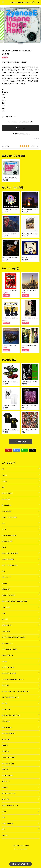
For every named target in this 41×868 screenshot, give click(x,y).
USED (4, 829)
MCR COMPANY (7, 541)
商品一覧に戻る (20, 442)
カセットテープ (6, 577)
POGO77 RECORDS (8, 757)
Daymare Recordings (9, 535)
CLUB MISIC (6, 721)
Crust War (5, 769)
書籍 (3, 487)
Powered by (20, 849)
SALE (3, 817)
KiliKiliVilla (5, 751)
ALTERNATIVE (6, 625)
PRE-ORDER (6, 499)
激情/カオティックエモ (8, 793)
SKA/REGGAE (6, 709)
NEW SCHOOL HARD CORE (11, 715)
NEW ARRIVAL (6, 505)
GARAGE (5, 661)
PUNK (4, 613)
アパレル (4, 481)
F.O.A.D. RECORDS (8, 559)
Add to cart (21, 128)
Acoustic (5, 787)
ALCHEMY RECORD (8, 595)
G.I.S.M (4, 811)
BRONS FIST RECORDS (10, 553)
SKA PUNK (5, 685)
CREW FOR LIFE (7, 643)
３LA (3, 523)
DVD (3, 571)
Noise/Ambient (7, 727)
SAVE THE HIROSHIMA (9, 565)
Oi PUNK (5, 619)
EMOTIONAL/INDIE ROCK (10, 697)
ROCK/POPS (6, 631)
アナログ (4, 475)
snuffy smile (6, 739)
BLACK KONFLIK (7, 655)
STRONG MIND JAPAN (9, 649)
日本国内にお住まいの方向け (20, 134)
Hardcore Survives (8, 733)
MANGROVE (6, 589)
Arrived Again (6, 511)
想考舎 (4, 547)
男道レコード (6, 781)
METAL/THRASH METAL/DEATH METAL (15, 691)
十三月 (4, 529)
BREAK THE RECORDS (9, 517)
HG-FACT (5, 745)
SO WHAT (5, 835)
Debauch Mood (7, 775)
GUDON (4, 583)
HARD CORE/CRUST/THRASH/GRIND (14, 601)
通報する (37, 139)
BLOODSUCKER (7, 493)
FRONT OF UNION (8, 667)
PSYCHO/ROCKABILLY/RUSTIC (12, 679)
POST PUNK (6, 607)
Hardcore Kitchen (8, 763)
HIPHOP (4, 703)
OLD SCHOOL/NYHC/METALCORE (13, 637)
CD (3, 469)
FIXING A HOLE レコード (10, 805)
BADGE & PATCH (7, 823)
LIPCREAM (5, 799)
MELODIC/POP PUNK (9, 673)
